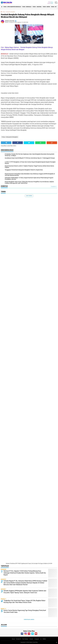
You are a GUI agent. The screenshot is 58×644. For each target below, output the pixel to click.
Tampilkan (54, 187)
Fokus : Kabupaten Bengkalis (9, 12)
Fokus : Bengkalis (27, 7)
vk (41, 639)
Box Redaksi (25, 639)
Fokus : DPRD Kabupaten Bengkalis (12, 7)
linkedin (31, 639)
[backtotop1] (56, 642)
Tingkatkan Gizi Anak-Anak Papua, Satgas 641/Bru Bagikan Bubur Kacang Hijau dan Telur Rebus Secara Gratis (24, 601)
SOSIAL (44, 639)
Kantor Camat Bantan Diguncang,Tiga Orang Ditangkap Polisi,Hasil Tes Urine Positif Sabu (25, 611)
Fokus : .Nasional (37, 7)
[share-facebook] (18, 143)
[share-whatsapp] (40, 143)
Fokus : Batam (46, 7)
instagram (37, 639)
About (13, 639)
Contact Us (19, 639)
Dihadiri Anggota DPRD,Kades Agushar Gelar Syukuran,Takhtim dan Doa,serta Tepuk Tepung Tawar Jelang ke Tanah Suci (25, 592)
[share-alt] (6, 143)
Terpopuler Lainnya (29, 620)
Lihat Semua (29, 196)
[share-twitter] (29, 143)
